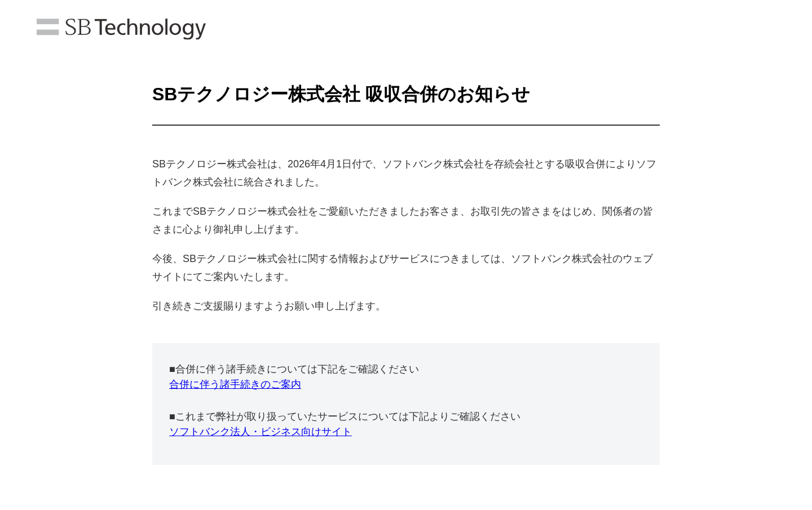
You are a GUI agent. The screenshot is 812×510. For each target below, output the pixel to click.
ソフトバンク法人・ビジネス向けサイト (261, 432)
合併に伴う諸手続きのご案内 (235, 384)
